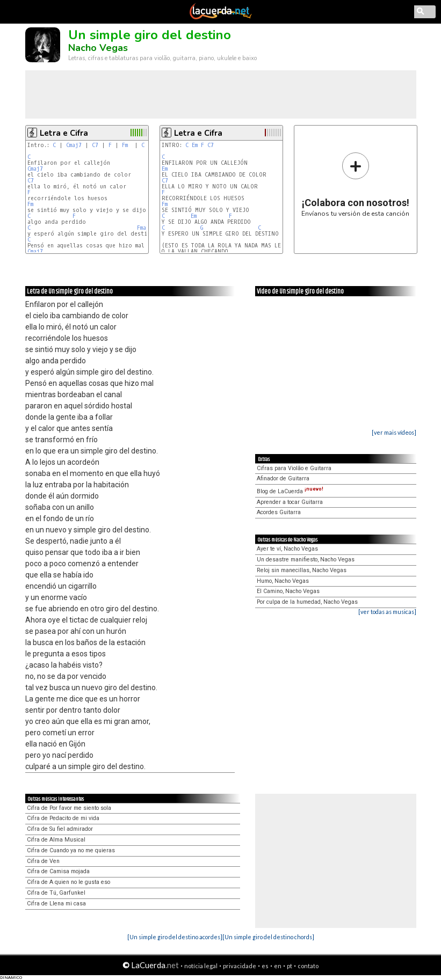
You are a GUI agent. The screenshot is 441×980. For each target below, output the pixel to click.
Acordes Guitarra (279, 512)
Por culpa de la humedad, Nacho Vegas (307, 602)
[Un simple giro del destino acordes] (175, 937)
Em (195, 145)
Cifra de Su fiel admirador (60, 829)
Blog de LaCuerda (290, 491)
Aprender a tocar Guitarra (290, 502)
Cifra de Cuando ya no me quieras (71, 850)
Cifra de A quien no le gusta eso (68, 882)
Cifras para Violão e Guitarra (294, 468)
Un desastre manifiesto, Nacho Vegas (306, 560)
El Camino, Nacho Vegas (288, 591)
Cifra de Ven (43, 861)
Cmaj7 (74, 145)
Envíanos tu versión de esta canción (355, 184)
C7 (95, 145)
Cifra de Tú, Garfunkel (56, 893)
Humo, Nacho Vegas (283, 581)
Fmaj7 (145, 228)
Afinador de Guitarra (283, 478)
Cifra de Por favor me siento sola (69, 808)
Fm (125, 145)
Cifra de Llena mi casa (56, 904)
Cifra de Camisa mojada (58, 871)
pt (290, 966)
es (265, 966)
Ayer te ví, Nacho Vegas (287, 549)
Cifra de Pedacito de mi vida (63, 818)
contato (308, 966)
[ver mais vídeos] (394, 432)
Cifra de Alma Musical (56, 840)
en (278, 966)
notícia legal (201, 966)
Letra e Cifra (64, 133)
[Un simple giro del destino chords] (268, 937)
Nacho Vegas (98, 48)
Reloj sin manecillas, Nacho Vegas (302, 570)
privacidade (240, 966)
